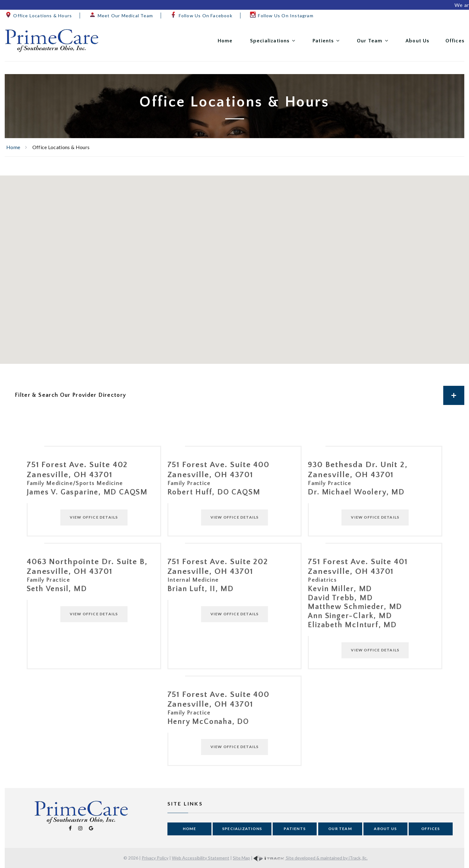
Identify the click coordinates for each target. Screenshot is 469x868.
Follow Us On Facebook (201, 16)
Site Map (241, 858)
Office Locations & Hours (38, 16)
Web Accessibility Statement (201, 858)
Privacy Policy (155, 858)
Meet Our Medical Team (121, 16)
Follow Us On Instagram (281, 16)
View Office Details (94, 517)
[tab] (235, 395)
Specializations (270, 41)
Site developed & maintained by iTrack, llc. (311, 858)
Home (225, 41)
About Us (417, 41)
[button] (215, 250)
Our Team (370, 41)
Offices (455, 41)
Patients (323, 41)
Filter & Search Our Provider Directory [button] (240, 395)
